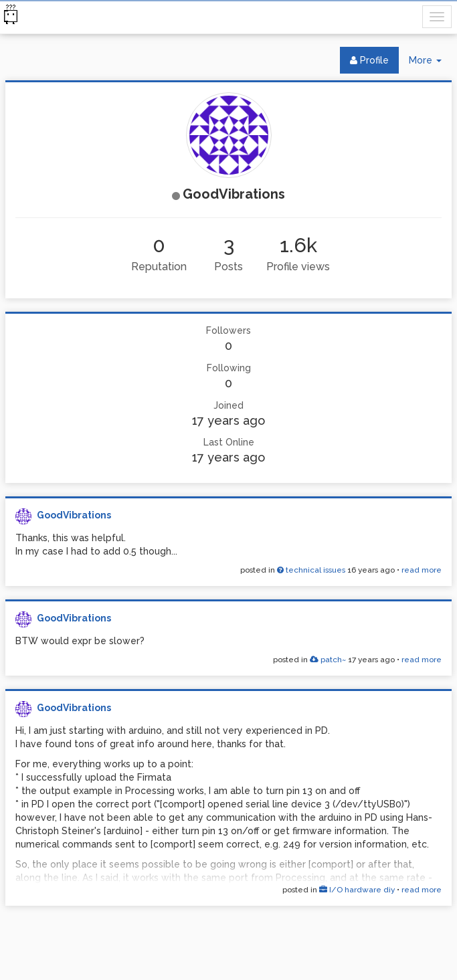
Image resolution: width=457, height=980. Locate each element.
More (430, 63)
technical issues (311, 570)
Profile (369, 60)
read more (422, 570)
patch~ (328, 660)
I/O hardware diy (357, 890)
